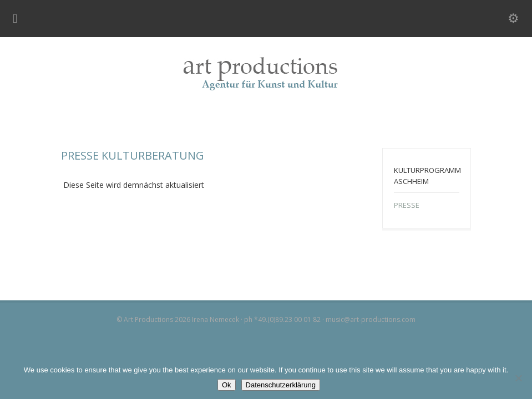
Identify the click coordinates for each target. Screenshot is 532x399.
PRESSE (407, 205)
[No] (518, 378)
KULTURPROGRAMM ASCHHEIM (427, 176)
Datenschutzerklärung (281, 385)
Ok (227, 385)
